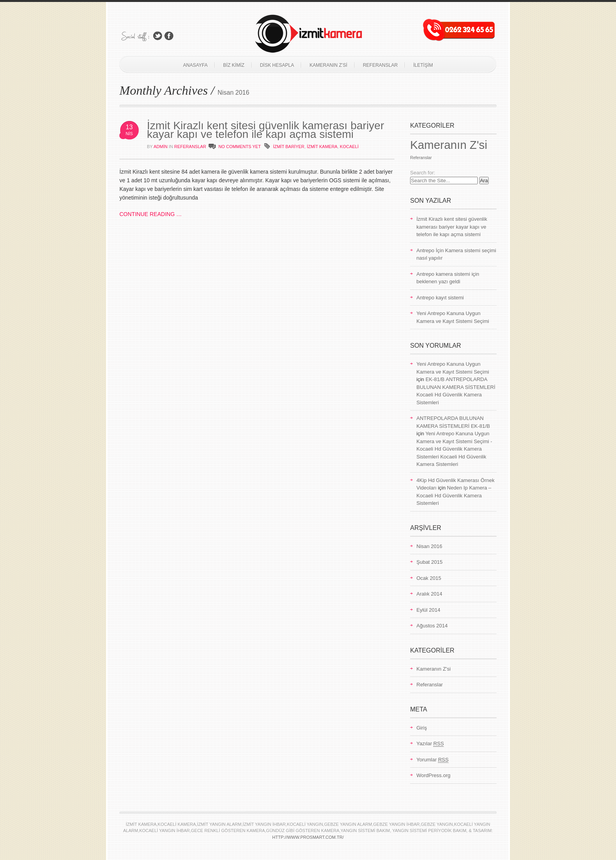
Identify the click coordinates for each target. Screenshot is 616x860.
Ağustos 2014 (432, 626)
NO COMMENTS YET (240, 147)
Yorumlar (433, 760)
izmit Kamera (322, 147)
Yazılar (430, 744)
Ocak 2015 (429, 578)
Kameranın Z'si (449, 145)
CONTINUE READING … (151, 214)
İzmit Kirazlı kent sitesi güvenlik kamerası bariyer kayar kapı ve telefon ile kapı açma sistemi (266, 130)
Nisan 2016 (429, 546)
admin (160, 147)
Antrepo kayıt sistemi (440, 298)
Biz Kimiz (234, 65)
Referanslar (380, 65)
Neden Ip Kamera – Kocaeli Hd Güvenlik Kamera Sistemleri (454, 495)
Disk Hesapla (277, 65)
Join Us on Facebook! (169, 36)
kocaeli (349, 147)
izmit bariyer (289, 147)
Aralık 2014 (429, 594)
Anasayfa (195, 65)
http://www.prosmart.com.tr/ (308, 837)
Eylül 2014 (428, 610)
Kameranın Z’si (328, 65)
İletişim (423, 65)
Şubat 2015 (430, 562)
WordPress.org (433, 775)
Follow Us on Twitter (158, 36)
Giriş (422, 728)
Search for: (423, 173)
